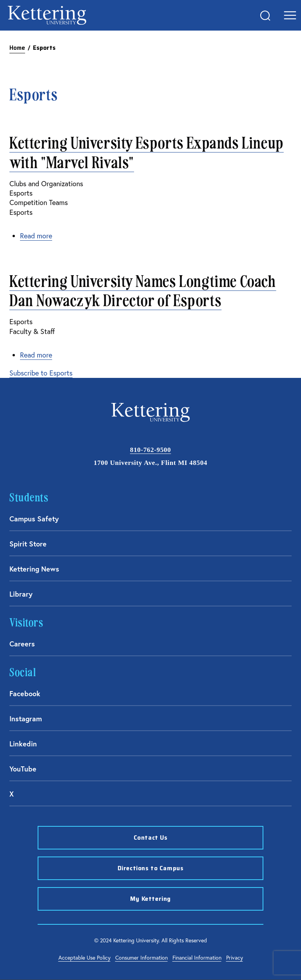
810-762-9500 (150, 450)
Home (17, 48)
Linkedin (23, 744)
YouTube (23, 769)
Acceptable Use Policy (84, 958)
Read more (36, 236)
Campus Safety (34, 519)
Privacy (235, 958)
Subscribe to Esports (41, 373)
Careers (22, 644)
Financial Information (197, 958)
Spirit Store (28, 544)
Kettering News (34, 569)
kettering (47, 15)
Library (21, 594)
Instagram (26, 719)
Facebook (25, 693)
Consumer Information (141, 958)
